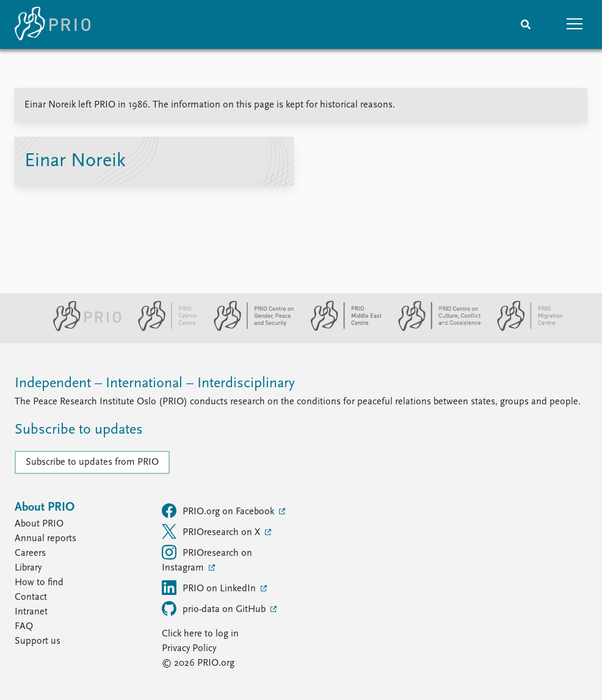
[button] (575, 24)
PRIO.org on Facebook (219, 511)
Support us (38, 641)
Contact (31, 597)
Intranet (31, 612)
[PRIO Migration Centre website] (523, 329)
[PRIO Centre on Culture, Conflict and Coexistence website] (434, 329)
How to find (39, 583)
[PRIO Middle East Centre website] (341, 329)
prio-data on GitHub (215, 608)
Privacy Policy (189, 649)
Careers (30, 553)
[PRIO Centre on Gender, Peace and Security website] (249, 329)
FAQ (24, 627)
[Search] (526, 24)
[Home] (53, 24)
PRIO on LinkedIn (210, 588)
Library (28, 568)
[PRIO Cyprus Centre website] (162, 329)
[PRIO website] (82, 329)
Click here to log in (200, 634)
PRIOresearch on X (212, 531)
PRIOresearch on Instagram (207, 559)
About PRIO (39, 524)
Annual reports (45, 539)
